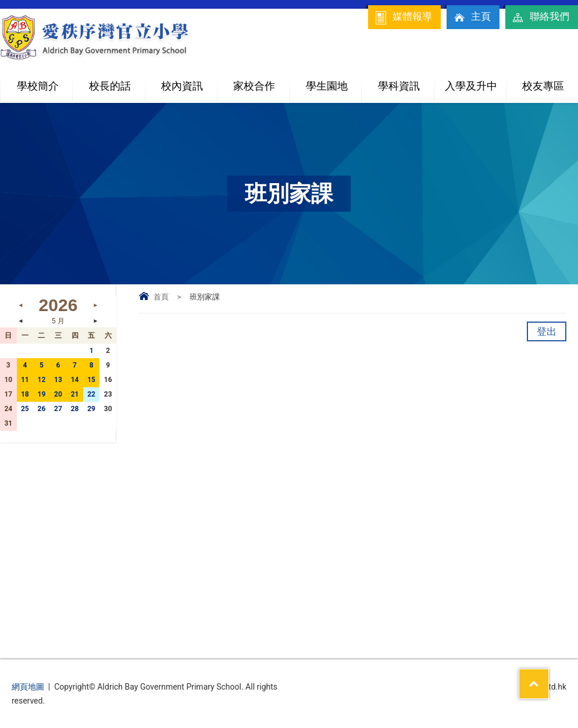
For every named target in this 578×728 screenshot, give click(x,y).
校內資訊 (189, 81)
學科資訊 (406, 81)
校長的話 (110, 86)
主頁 (472, 17)
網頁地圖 (28, 687)
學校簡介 (45, 81)
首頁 (161, 297)
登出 (547, 331)
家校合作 (261, 81)
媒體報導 (403, 17)
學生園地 (334, 81)
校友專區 (543, 86)
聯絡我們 (540, 17)
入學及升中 (475, 81)
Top (549, 676)
